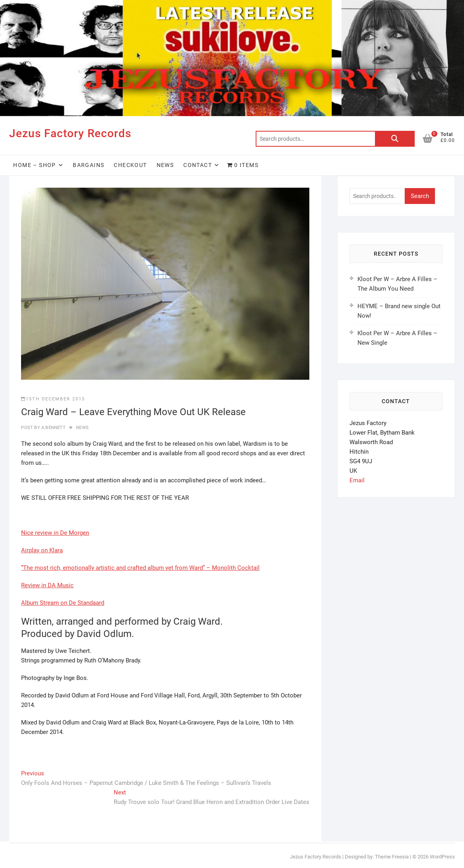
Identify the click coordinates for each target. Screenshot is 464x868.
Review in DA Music (47, 585)
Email (357, 480)
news (82, 428)
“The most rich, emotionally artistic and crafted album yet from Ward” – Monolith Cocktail (140, 568)
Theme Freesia (392, 857)
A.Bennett (53, 428)
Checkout (130, 165)
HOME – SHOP (34, 165)
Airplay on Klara (42, 550)
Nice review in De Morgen (55, 533)
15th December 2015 (53, 399)
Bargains (88, 165)
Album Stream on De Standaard (63, 603)
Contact (198, 165)
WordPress (442, 857)
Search (395, 139)
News (165, 165)
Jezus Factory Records (70, 133)
